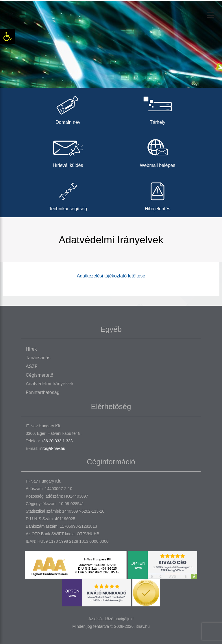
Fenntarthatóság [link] (43, 392)
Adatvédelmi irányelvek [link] (50, 384)
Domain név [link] (68, 108)
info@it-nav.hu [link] (52, 448)
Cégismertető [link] (39, 375)
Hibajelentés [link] (158, 195)
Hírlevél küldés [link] (68, 151)
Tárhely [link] (158, 108)
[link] (8, 36)
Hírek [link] (31, 349)
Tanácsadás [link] (38, 358)
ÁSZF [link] (32, 366)
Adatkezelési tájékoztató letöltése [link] (111, 276)
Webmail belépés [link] (158, 151)
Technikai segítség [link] (68, 195)
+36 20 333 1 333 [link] (57, 441)
